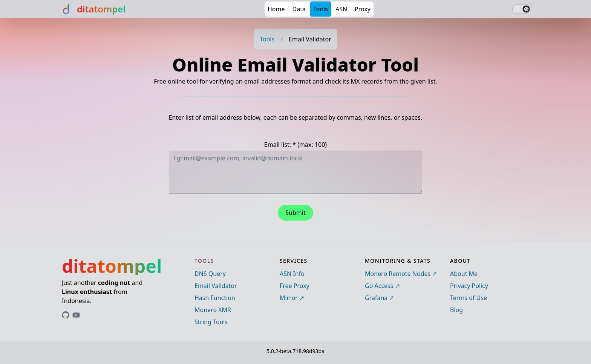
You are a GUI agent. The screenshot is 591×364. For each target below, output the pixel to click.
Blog (456, 310)
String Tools (211, 322)
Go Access (379, 286)
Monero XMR (213, 310)
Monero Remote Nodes (398, 274)
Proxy (363, 9)
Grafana (376, 298)
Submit (295, 213)
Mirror (289, 298)
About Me (464, 274)
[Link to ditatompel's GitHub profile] (66, 315)
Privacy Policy (469, 286)
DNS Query (210, 274)
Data (299, 9)
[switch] (522, 9)
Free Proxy (295, 286)
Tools (321, 9)
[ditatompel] (93, 9)
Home (276, 9)
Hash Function (215, 298)
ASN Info (292, 274)
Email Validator (216, 286)
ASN (341, 9)
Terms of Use (469, 298)
